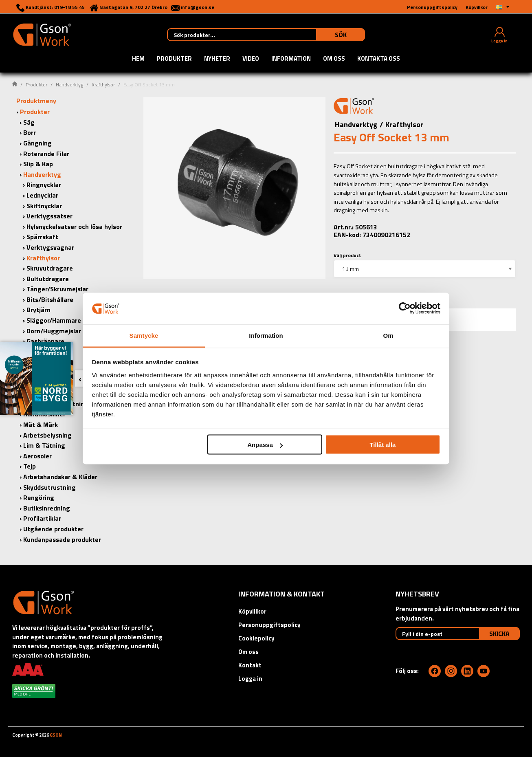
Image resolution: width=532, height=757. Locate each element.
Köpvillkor (252, 611)
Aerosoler (37, 456)
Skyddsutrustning (49, 487)
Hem (138, 59)
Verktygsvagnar (50, 247)
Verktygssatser (49, 216)
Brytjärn (38, 310)
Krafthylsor (103, 85)
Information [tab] (266, 335)
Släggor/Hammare (54, 320)
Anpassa (265, 445)
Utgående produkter (53, 529)
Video (251, 59)
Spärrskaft (42, 237)
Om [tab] (388, 335)
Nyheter (217, 59)
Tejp (30, 466)
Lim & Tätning (44, 445)
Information (291, 59)
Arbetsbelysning (47, 435)
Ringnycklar (44, 185)
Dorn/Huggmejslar (54, 331)
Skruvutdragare (50, 268)
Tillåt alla (383, 445)
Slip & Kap (38, 164)
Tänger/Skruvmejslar (57, 289)
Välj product (347, 255)
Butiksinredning (47, 508)
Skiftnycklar (44, 206)
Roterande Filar (46, 154)
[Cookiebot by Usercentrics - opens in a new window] (405, 308)
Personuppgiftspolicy (269, 625)
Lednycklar (42, 195)
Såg (29, 122)
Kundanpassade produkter (62, 539)
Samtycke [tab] (144, 335)
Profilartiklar (42, 518)
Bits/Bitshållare (50, 299)
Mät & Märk (41, 425)
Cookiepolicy (256, 638)
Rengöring (39, 497)
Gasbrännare (45, 341)
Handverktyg (69, 85)
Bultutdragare (48, 279)
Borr (30, 132)
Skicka (499, 634)
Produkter (174, 59)
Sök (341, 35)
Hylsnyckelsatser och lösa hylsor (74, 227)
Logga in (250, 679)
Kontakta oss (379, 59)
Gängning (37, 143)
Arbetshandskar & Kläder (60, 477)
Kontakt (250, 665)
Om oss (334, 59)
